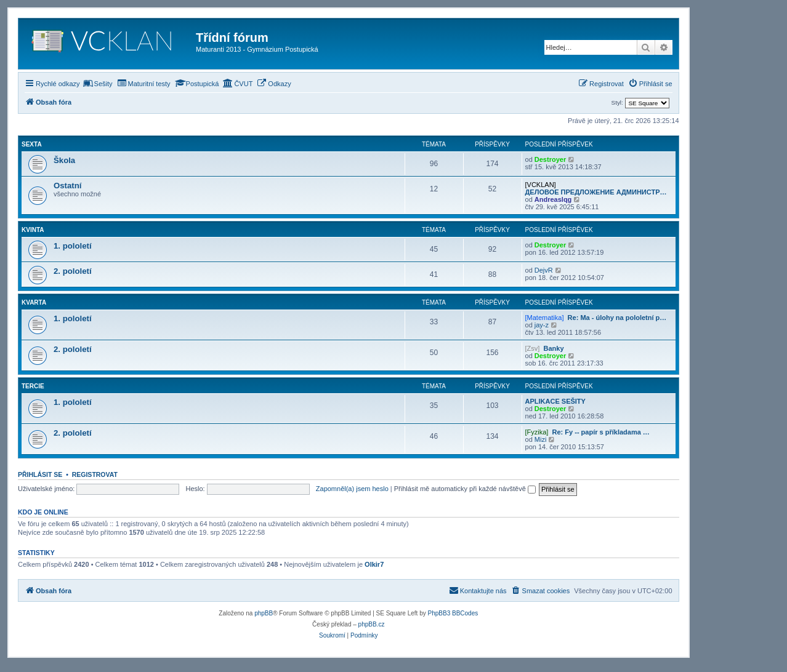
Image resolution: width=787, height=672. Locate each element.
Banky (553, 348)
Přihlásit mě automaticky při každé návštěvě (465, 489)
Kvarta (34, 302)
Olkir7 (374, 564)
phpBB (264, 613)
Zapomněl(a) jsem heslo (352, 489)
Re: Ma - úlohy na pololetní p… (617, 318)
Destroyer (550, 159)
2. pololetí (73, 271)
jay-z (542, 325)
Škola (64, 160)
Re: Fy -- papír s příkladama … (601, 432)
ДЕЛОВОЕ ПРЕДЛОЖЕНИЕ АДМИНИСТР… (596, 192)
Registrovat (95, 474)
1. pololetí (73, 246)
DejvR (544, 270)
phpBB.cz (372, 624)
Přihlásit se (40, 474)
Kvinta (33, 230)
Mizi (541, 439)
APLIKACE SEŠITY (555, 401)
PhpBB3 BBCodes (453, 613)
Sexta (32, 144)
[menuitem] (98, 84)
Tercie (33, 386)
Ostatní (67, 186)
